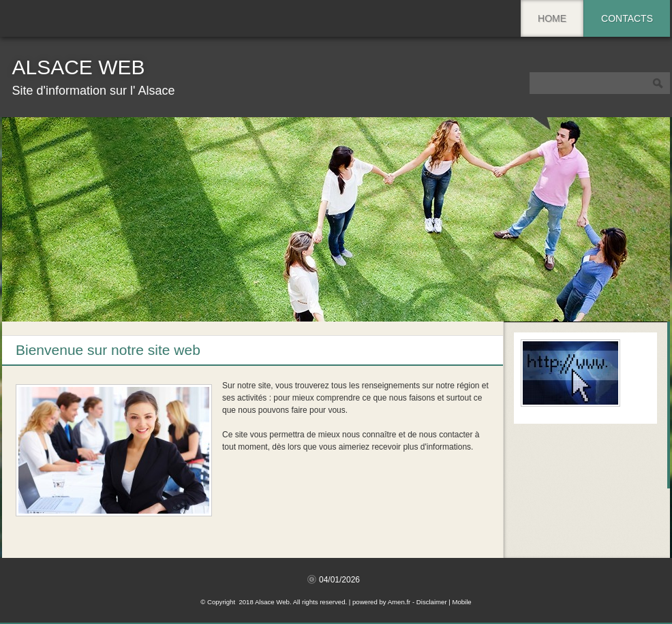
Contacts (627, 18)
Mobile (461, 602)
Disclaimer (432, 602)
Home (552, 18)
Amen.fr (399, 602)
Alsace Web (78, 67)
